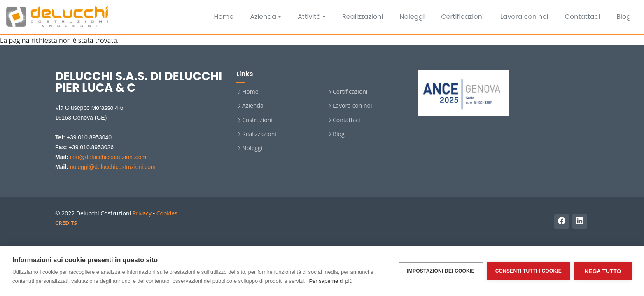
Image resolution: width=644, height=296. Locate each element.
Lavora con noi (524, 17)
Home (224, 17)
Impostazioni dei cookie (441, 271)
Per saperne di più (331, 281)
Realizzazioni (363, 17)
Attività (309, 17)
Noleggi (412, 17)
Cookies (167, 213)
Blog (624, 17)
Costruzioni (257, 120)
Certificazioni (462, 17)
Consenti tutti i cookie (528, 271)
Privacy (142, 213)
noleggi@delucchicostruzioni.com (113, 167)
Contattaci (583, 17)
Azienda (263, 17)
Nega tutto (603, 271)
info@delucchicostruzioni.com (108, 157)
